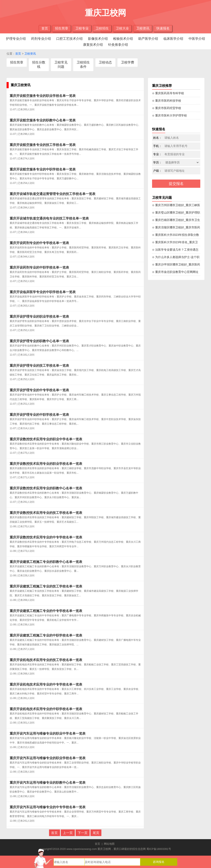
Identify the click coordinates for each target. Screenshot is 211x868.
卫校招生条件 (83, 65)
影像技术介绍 (98, 39)
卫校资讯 (143, 28)
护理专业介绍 (16, 39)
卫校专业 (82, 28)
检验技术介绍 (123, 39)
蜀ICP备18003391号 (159, 849)
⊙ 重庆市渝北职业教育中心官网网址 (175, 272)
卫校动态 (105, 62)
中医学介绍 (197, 39)
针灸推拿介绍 (118, 45)
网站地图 (109, 844)
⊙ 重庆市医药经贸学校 (167, 108)
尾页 (96, 833)
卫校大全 (122, 28)
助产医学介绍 (148, 39)
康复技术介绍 (93, 45)
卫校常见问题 (61, 65)
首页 (45, 28)
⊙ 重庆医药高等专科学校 (168, 93)
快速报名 (163, 28)
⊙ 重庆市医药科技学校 (167, 101)
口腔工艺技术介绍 (69, 39)
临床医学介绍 (173, 39)
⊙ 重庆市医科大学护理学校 (169, 115)
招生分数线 (39, 65)
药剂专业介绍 (41, 39)
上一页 (68, 833)
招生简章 (62, 28)
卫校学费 (128, 62)
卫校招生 (102, 28)
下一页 (83, 833)
